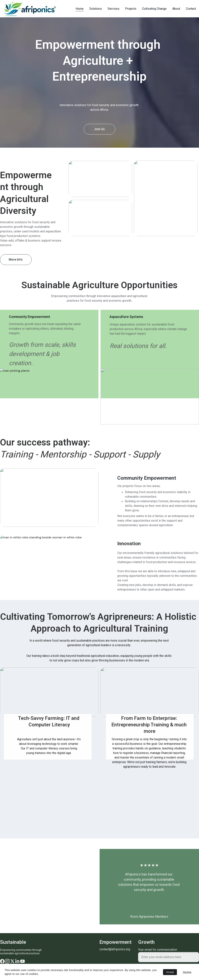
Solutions (96, 9)
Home (80, 9)
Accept (170, 972)
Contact (191, 9)
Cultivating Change (154, 9)
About (176, 9)
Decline (187, 972)
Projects (131, 9)
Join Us (99, 129)
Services (113, 9)
